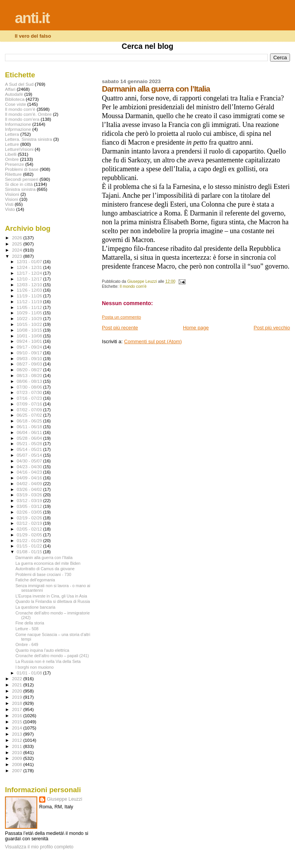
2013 (17, 734)
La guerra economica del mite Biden (48, 563)
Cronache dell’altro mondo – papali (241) (52, 656)
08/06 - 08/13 (30, 381)
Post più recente (120, 328)
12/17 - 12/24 (30, 273)
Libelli (11, 154)
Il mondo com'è (133, 286)
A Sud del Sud (19, 84)
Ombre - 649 (27, 644)
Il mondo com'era (22, 119)
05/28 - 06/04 (30, 438)
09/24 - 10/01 (30, 341)
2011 (17, 746)
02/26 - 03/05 (30, 512)
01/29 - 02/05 (30, 535)
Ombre (12, 159)
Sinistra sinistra (20, 189)
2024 (17, 250)
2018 (17, 703)
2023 (17, 256)
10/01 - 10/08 (30, 336)
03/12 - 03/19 (30, 501)
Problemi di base (22, 169)
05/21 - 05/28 (30, 444)
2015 (17, 722)
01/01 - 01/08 (30, 673)
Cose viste (16, 104)
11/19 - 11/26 (30, 296)
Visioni (12, 199)
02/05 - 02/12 (30, 529)
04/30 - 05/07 (30, 461)
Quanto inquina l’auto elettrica (42, 650)
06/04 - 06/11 (30, 432)
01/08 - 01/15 (30, 552)
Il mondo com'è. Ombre (28, 114)
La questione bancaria (35, 607)
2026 (17, 238)
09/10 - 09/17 (30, 353)
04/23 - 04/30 (30, 467)
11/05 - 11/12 (30, 307)
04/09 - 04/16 (30, 478)
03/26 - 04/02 (30, 489)
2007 (17, 770)
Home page (196, 328)
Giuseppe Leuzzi (65, 799)
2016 (17, 715)
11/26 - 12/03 (30, 290)
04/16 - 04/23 (30, 472)
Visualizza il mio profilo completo (39, 847)
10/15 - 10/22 (30, 324)
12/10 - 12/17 (30, 279)
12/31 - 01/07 (30, 262)
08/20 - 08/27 (30, 370)
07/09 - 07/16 (30, 404)
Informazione (18, 124)
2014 (17, 728)
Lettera (12, 134)
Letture (12, 144)
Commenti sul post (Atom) (153, 341)
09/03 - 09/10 (30, 359)
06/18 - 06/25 (30, 421)
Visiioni (12, 194)
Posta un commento (121, 317)
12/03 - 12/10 (30, 285)
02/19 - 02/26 (30, 518)
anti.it (32, 18)
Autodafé (14, 94)
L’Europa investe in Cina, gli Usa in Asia (51, 596)
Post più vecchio (272, 328)
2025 (17, 244)
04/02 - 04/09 (30, 484)
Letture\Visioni (19, 149)
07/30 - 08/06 (30, 387)
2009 (17, 758)
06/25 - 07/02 (30, 415)
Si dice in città (19, 184)
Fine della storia (30, 623)
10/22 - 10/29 (30, 319)
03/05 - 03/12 (30, 506)
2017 (17, 709)
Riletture (13, 174)
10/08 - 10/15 (30, 330)
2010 (17, 752)
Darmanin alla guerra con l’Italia (44, 558)
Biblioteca (15, 99)
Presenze (15, 164)
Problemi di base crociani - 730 (43, 574)
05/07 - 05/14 (30, 455)
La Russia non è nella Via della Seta (48, 661)
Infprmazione (18, 129)
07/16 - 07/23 (30, 398)
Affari (10, 89)
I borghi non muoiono (34, 667)
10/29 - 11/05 (30, 313)
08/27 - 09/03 (30, 364)
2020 (17, 691)
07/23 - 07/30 (30, 392)
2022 (17, 679)
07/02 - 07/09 (30, 410)
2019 (17, 697)
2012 (17, 740)
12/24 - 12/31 (30, 267)
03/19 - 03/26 (30, 495)
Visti (9, 204)
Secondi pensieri (22, 179)
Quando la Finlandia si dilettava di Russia (53, 601)
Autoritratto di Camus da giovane (45, 569)
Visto (10, 209)
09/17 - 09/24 (30, 347)
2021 (17, 685)
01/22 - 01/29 (30, 541)
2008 (17, 764)
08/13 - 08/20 (30, 376)
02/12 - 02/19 (30, 523)
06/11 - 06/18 (30, 427)
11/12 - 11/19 (30, 302)
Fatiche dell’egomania (35, 580)
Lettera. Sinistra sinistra (28, 139)
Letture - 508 (27, 629)
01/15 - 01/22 (30, 546)
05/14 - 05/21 (30, 449)
